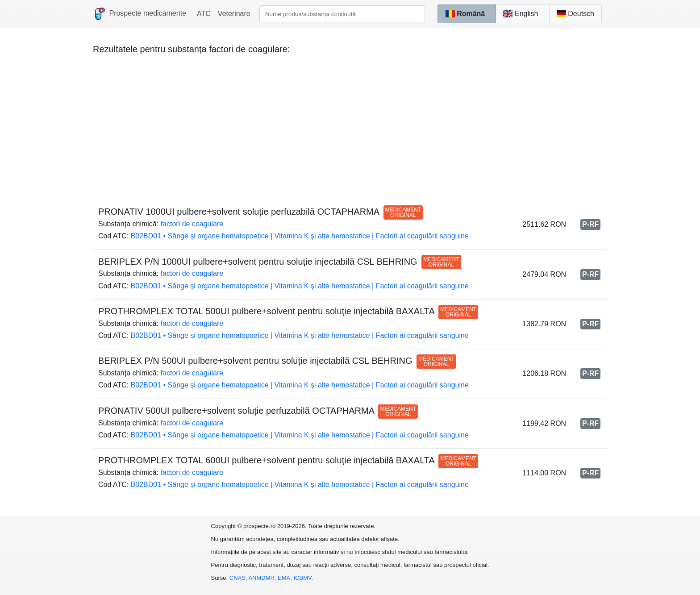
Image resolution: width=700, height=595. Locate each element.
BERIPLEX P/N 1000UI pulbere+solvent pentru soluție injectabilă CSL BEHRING (280, 262)
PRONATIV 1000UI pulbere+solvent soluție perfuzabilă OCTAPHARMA (260, 212)
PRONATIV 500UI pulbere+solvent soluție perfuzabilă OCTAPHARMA (258, 411)
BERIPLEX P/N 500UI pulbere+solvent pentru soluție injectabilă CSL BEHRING (277, 361)
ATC (204, 14)
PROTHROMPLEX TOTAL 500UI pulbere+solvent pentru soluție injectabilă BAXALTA (288, 311)
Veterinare (234, 14)
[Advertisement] (350, 126)
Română (465, 14)
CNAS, (239, 578)
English (521, 14)
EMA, (285, 578)
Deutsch (575, 14)
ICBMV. (304, 578)
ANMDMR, (263, 578)
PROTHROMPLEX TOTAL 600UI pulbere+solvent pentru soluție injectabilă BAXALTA (288, 460)
